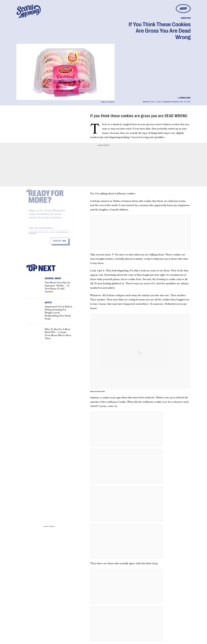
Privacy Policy (33, 235)
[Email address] (49, 229)
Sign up (57, 242)
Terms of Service (62, 234)
